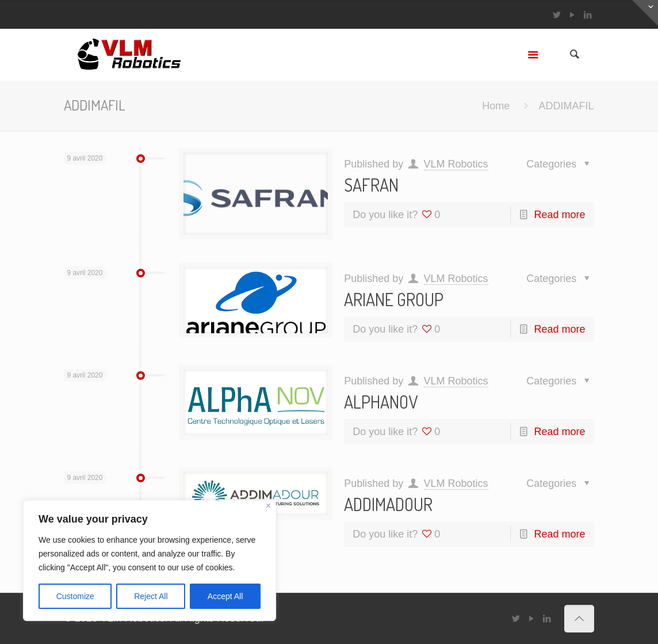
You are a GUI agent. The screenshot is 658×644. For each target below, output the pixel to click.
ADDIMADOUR (388, 504)
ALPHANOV (381, 402)
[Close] (268, 506)
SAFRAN (371, 185)
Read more (560, 215)
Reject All (151, 596)
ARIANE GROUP (394, 299)
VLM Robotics (456, 164)
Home (496, 106)
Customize (75, 596)
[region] (150, 561)
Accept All (225, 596)
